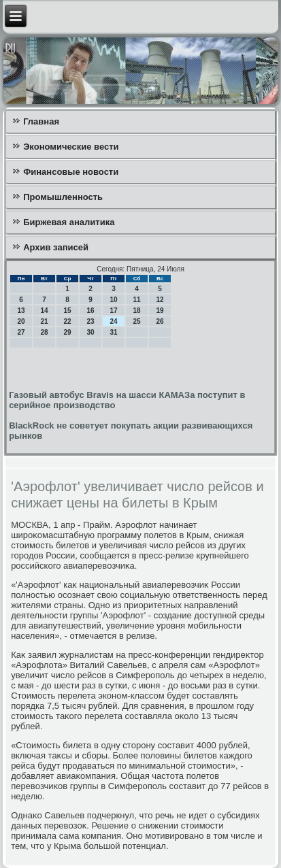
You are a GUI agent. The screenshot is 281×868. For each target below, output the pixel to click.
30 (91, 332)
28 (45, 332)
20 (21, 321)
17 (114, 311)
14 (45, 311)
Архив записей (56, 247)
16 (91, 311)
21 (45, 321)
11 (137, 300)
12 (160, 300)
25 (137, 321)
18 (137, 311)
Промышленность (63, 197)
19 (160, 311)
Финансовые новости (71, 172)
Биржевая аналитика (69, 222)
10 (114, 300)
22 (68, 321)
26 (160, 321)
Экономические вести (71, 147)
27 (21, 332)
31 (114, 332)
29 (68, 332)
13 (21, 311)
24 (114, 321)
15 (68, 311)
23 (91, 321)
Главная (41, 121)
